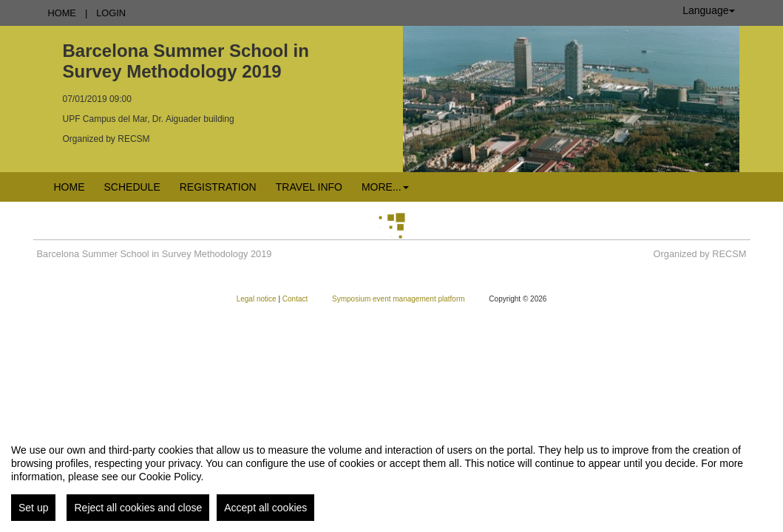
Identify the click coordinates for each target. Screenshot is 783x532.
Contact (296, 299)
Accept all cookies (265, 508)
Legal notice (258, 299)
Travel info (309, 187)
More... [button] (385, 187)
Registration (218, 187)
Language (708, 10)
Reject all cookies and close (138, 508)
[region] (391, 477)
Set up (33, 508)
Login (111, 13)
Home (62, 13)
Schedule (132, 187)
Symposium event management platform (399, 299)
